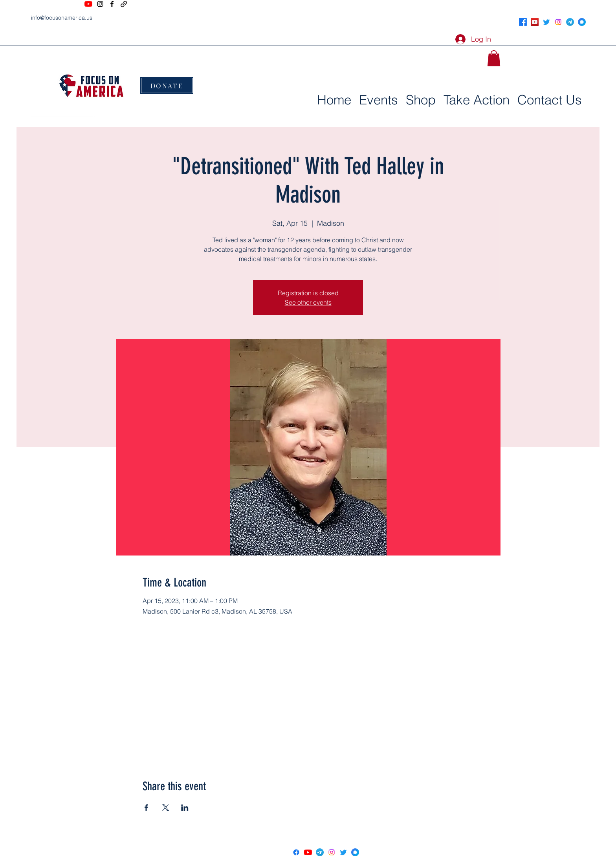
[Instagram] (100, 4)
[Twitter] (546, 22)
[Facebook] (112, 4)
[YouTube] (88, 4)
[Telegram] (570, 22)
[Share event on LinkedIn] (185, 808)
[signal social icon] (582, 22)
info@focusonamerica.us (62, 18)
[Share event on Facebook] (146, 808)
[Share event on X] (166, 808)
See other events (308, 302)
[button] (494, 58)
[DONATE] (167, 85)
